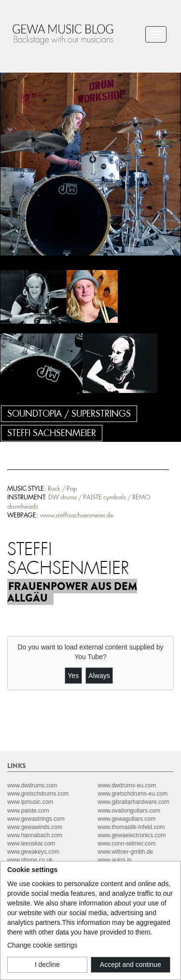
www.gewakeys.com (33, 852)
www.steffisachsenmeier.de (77, 515)
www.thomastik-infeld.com (132, 827)
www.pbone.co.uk (30, 860)
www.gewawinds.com (35, 827)
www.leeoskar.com (31, 844)
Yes (73, 676)
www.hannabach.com (35, 835)
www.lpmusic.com (30, 802)
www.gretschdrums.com (38, 794)
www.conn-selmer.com (127, 844)
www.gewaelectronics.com (132, 835)
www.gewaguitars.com (127, 819)
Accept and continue (131, 965)
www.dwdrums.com (32, 785)
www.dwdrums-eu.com (127, 785)
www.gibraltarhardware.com (134, 802)
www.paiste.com (28, 811)
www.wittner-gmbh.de (126, 852)
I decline (47, 965)
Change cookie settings (42, 945)
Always (99, 676)
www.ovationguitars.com (129, 811)
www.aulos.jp (115, 860)
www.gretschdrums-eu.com (133, 794)
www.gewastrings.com (36, 819)
